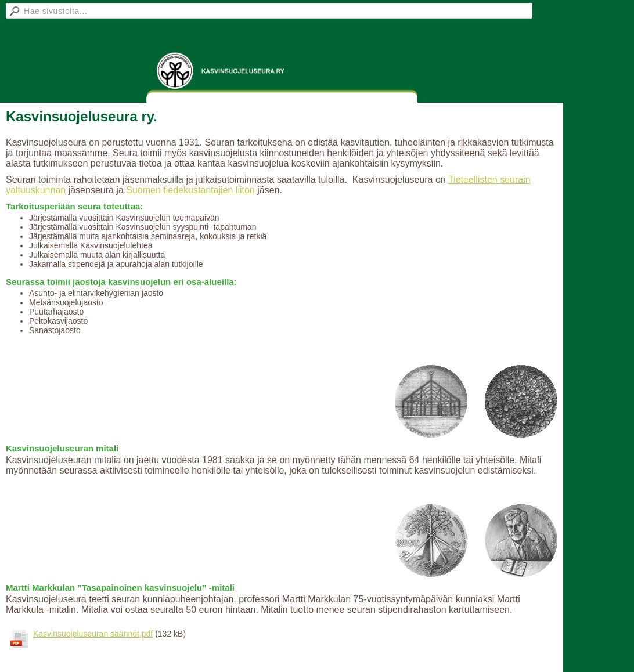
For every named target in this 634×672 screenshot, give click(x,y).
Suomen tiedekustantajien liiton (190, 190)
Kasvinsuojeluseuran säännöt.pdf (93, 634)
